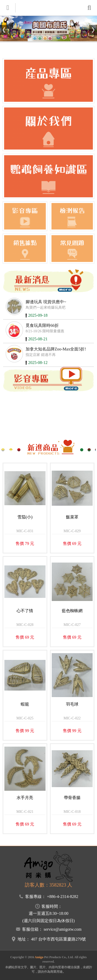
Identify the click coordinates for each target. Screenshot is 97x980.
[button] (4, 30)
